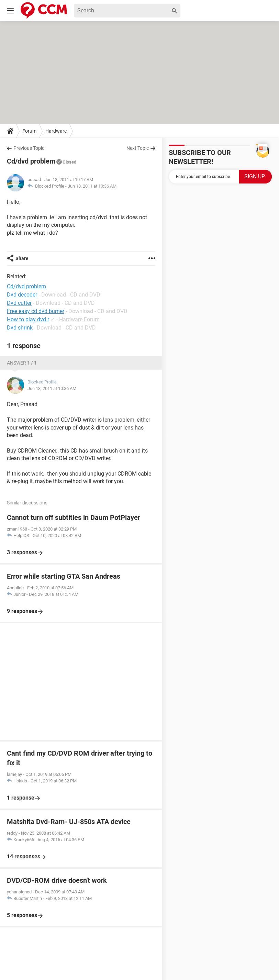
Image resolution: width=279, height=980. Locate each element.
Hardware (56, 131)
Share (22, 258)
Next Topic (138, 148)
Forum (29, 131)
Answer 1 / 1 (22, 363)
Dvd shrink (20, 328)
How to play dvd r (28, 319)
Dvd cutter (19, 303)
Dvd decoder (22, 295)
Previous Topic (29, 148)
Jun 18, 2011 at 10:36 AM (92, 186)
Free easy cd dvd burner (36, 311)
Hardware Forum (79, 319)
